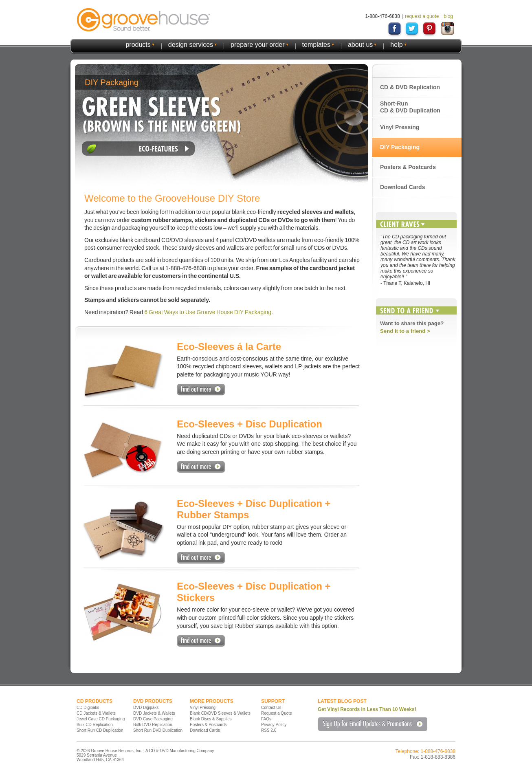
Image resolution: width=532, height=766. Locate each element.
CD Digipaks (88, 708)
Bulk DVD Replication (153, 725)
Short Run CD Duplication (100, 730)
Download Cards (402, 187)
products (138, 45)
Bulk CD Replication (95, 725)
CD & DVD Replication (410, 87)
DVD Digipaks (146, 708)
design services (191, 45)
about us (360, 45)
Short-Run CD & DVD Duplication (410, 107)
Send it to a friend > (405, 331)
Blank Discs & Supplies (211, 719)
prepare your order (258, 45)
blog (448, 16)
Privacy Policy (274, 725)
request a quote (422, 16)
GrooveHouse (143, 20)
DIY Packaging (400, 147)
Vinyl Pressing (400, 127)
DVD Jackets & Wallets (154, 713)
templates (316, 45)
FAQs (266, 719)
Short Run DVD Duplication (158, 730)
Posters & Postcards (408, 167)
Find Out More (201, 390)
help (396, 45)
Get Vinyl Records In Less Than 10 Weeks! (367, 709)
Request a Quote (277, 713)
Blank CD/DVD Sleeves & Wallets (220, 713)
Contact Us (271, 708)
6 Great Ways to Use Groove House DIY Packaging (208, 312)
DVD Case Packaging (153, 719)
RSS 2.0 (269, 730)
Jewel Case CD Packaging (101, 719)
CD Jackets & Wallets (96, 713)
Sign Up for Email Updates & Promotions (373, 724)
